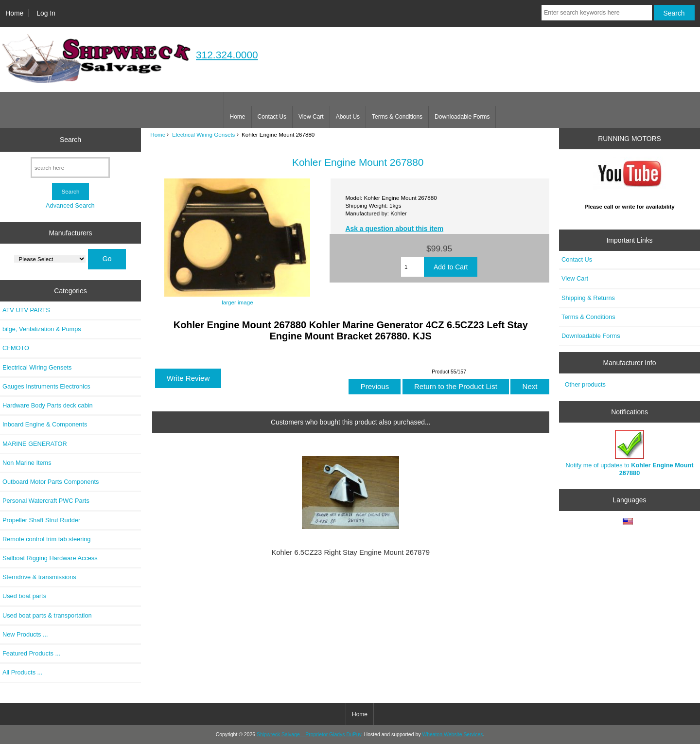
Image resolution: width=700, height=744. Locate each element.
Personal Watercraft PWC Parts (46, 501)
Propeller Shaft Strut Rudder (41, 520)
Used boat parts (24, 596)
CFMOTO (16, 348)
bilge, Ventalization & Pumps (42, 329)
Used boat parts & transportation (47, 615)
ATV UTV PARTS (26, 310)
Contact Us (272, 117)
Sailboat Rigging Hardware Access (50, 558)
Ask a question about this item (394, 229)
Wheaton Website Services (452, 735)
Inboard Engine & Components (45, 424)
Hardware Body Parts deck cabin (48, 405)
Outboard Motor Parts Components (51, 482)
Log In (46, 13)
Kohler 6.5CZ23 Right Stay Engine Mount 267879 (350, 552)
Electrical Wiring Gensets (204, 134)
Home (14, 13)
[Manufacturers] (50, 259)
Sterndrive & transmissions (39, 577)
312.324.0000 (227, 55)
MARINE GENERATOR (35, 444)
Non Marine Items (27, 463)
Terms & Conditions (397, 117)
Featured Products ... (31, 653)
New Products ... (25, 634)
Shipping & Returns (588, 298)
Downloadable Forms (462, 117)
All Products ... (22, 672)
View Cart (311, 117)
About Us (348, 117)
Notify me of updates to (630, 453)
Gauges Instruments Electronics (46, 386)
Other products (585, 384)
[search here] (70, 168)
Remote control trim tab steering (46, 539)
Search (70, 140)
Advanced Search (70, 205)
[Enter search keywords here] (597, 13)
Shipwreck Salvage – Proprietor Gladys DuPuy (309, 735)
